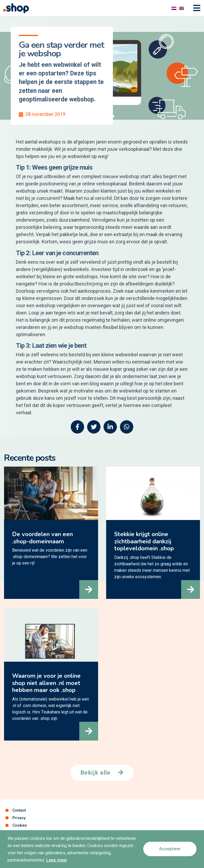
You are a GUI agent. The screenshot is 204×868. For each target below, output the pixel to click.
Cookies (20, 825)
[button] (89, 589)
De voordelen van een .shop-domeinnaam (42, 538)
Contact (19, 810)
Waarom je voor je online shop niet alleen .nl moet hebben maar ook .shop (46, 683)
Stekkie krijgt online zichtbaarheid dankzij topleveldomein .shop (144, 541)
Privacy (19, 818)
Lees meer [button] (57, 865)
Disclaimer (22, 833)
